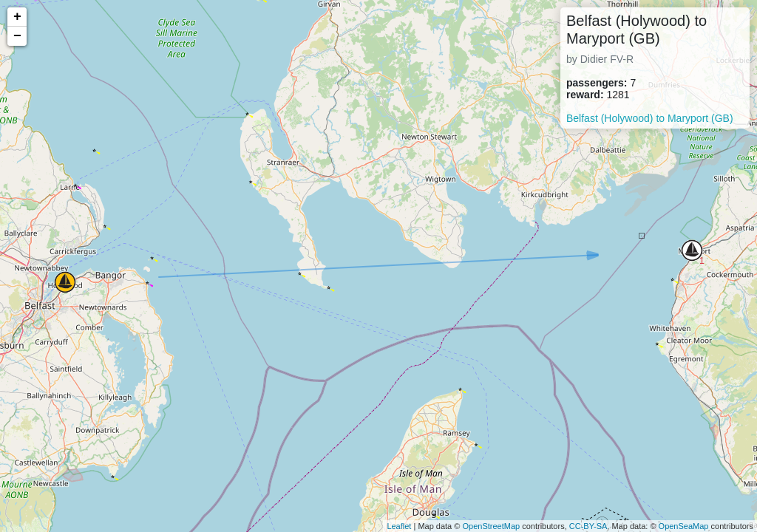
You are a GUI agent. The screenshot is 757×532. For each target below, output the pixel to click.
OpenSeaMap (684, 526)
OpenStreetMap (491, 526)
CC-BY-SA (588, 526)
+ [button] (17, 17)
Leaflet (399, 526)
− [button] (17, 36)
